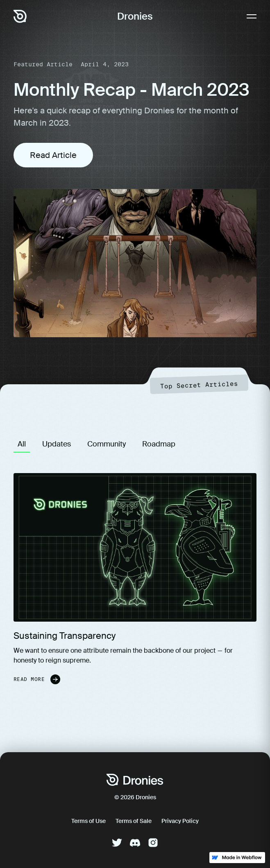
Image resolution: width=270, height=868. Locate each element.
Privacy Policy (180, 821)
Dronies (135, 16)
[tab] (22, 444)
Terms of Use (88, 821)
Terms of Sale (134, 821)
